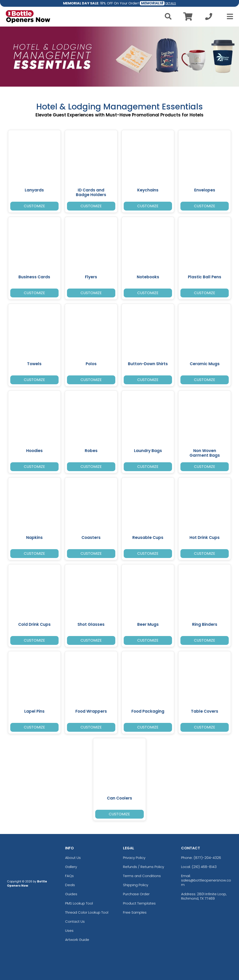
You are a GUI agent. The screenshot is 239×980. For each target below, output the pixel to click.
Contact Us (75, 921)
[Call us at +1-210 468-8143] (209, 18)
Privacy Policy (134, 858)
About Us (73, 858)
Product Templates (139, 903)
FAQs (69, 876)
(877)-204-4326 (207, 858)
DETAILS (171, 3)
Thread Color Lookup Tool (87, 912)
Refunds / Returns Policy (144, 867)
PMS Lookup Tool (79, 903)
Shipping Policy (136, 885)
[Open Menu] (228, 17)
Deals (70, 885)
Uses (69, 931)
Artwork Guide (77, 940)
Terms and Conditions (142, 876)
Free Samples (135, 912)
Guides (71, 894)
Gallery (71, 867)
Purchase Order (136, 894)
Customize (34, 206)
